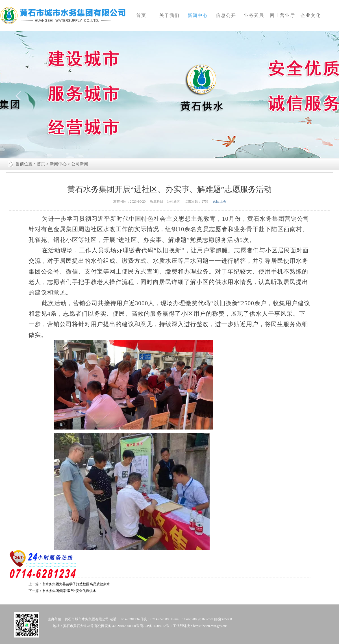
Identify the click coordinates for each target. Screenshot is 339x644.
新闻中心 (58, 164)
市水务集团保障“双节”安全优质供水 (69, 591)
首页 (41, 164)
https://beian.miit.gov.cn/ (210, 626)
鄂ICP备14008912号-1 (156, 626)
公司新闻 (80, 164)
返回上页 (220, 201)
